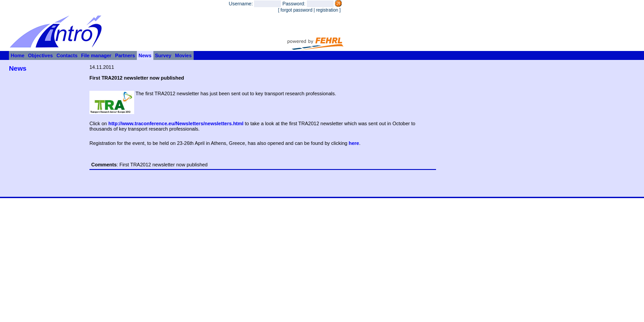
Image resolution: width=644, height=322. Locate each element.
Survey (163, 55)
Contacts (67, 55)
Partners (125, 55)
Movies (183, 55)
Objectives (41, 55)
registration (327, 10)
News (145, 55)
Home (18, 55)
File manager (96, 55)
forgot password (296, 10)
